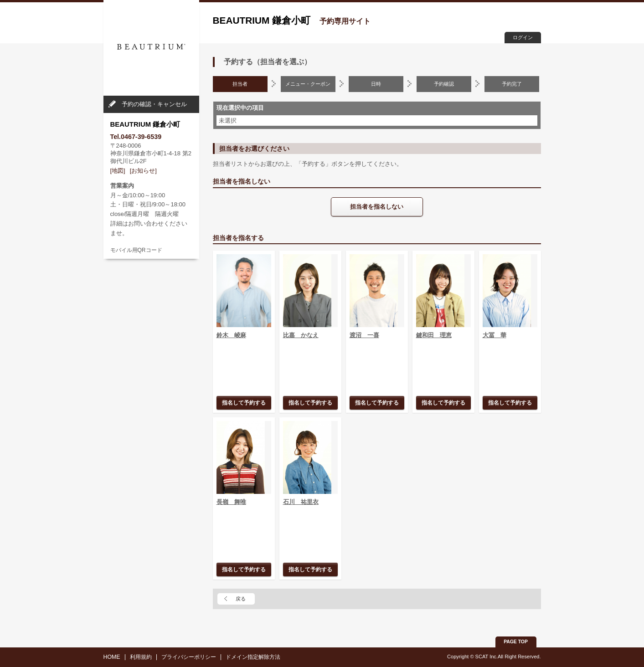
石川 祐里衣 (301, 502)
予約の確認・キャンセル (154, 104)
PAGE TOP (516, 642)
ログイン (523, 37)
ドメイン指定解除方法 (253, 657)
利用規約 (141, 657)
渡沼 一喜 (364, 335)
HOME (112, 657)
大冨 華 (495, 335)
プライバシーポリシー (189, 657)
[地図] (118, 171)
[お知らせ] (143, 171)
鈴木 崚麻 (231, 335)
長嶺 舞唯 (231, 502)
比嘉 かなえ (301, 335)
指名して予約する (244, 403)
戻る (241, 599)
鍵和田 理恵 (434, 335)
